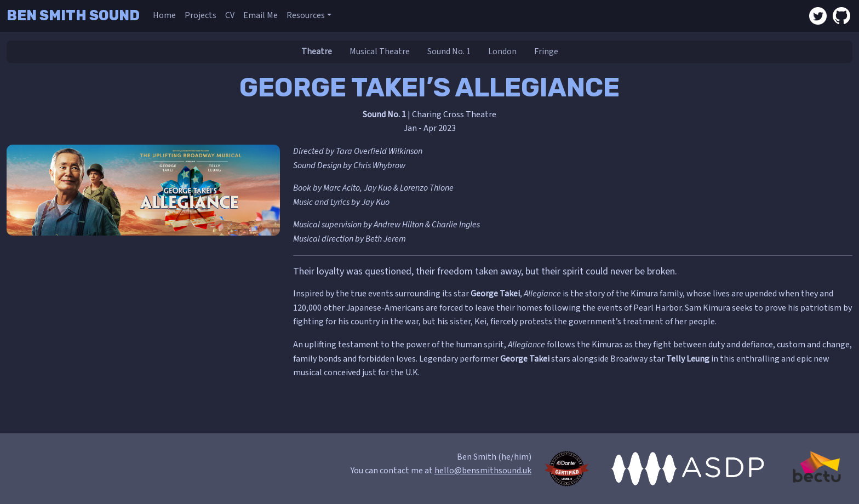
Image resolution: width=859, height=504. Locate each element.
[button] (309, 16)
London (502, 51)
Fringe (546, 51)
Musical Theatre (380, 51)
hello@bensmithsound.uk (483, 471)
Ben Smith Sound (73, 15)
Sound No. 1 (449, 51)
